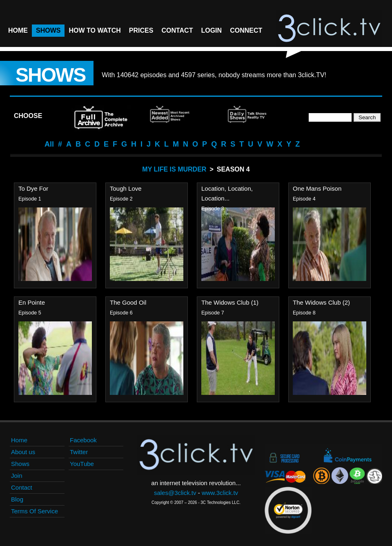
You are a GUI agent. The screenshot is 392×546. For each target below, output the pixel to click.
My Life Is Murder (174, 169)
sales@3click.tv (175, 493)
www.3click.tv (220, 493)
